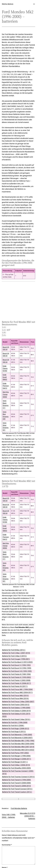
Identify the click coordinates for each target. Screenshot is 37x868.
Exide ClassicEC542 (5, 368)
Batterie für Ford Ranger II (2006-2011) (17, 759)
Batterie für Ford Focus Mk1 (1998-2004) (17, 689)
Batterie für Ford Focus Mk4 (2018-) (16, 698)
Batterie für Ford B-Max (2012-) (14, 650)
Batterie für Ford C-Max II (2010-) (14, 656)
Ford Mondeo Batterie (19, 808)
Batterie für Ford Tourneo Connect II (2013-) (18, 777)
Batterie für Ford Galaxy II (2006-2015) (16, 711)
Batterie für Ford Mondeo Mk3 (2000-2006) (18, 744)
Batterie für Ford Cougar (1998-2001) (16, 659)
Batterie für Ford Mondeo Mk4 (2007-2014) (18, 747)
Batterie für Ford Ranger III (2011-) (15, 762)
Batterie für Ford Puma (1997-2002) (15, 753)
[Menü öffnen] (34, 4)
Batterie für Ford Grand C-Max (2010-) (16, 719)
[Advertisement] (19, 301)
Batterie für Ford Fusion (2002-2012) (16, 705)
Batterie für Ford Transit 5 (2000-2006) (16, 783)
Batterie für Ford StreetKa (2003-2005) (16, 768)
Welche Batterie (8, 4)
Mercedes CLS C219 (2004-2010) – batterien (28, 816)
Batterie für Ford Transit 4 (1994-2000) (16, 780)
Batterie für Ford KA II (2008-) (13, 726)
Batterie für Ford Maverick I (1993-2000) (17, 735)
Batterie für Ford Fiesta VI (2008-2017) (17, 683)
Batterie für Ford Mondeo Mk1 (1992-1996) (18, 741)
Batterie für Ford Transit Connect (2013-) (17, 789)
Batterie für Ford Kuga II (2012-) (14, 732)
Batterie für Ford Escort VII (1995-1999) (17, 671)
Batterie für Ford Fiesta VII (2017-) (15, 686)
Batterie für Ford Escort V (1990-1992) (16, 665)
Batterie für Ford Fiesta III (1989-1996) (16, 674)
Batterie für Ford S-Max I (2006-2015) (16, 765)
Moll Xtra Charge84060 (6, 394)
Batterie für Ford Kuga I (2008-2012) (16, 728)
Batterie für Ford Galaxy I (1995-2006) (16, 708)
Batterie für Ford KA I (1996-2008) (15, 722)
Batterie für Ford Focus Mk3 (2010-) (16, 696)
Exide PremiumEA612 (6, 386)
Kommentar (7, 845)
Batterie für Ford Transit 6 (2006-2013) (16, 786)
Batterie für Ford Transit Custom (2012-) (17, 792)
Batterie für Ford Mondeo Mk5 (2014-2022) (18, 750)
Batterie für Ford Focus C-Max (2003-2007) (18, 702)
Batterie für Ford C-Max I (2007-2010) (16, 653)
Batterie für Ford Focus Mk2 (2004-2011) (17, 692)
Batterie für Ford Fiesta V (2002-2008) (16, 680)
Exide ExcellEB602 (5, 377)
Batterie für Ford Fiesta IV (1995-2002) (17, 677)
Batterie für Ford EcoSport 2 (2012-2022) (17, 662)
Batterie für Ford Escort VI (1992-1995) (17, 668)
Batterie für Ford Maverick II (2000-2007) (17, 738)
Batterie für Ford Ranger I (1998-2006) (16, 756)
